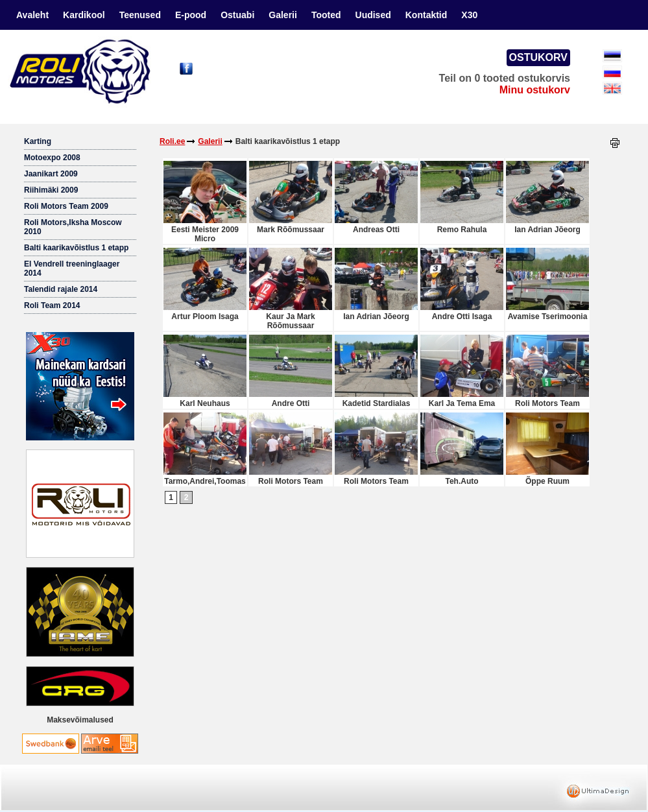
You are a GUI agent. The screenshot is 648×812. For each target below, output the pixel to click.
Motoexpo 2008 (52, 158)
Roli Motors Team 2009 (66, 206)
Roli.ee (172, 141)
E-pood (191, 15)
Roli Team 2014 (52, 305)
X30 (469, 15)
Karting (38, 141)
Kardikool (84, 15)
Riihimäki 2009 (51, 190)
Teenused (140, 15)
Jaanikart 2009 (51, 174)
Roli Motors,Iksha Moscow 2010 (73, 227)
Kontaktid (426, 15)
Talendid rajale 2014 (61, 289)
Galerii (283, 15)
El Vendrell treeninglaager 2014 (72, 269)
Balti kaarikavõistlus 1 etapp (76, 248)
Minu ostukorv (535, 90)
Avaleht (32, 15)
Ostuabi (237, 15)
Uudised (373, 15)
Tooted (326, 15)
